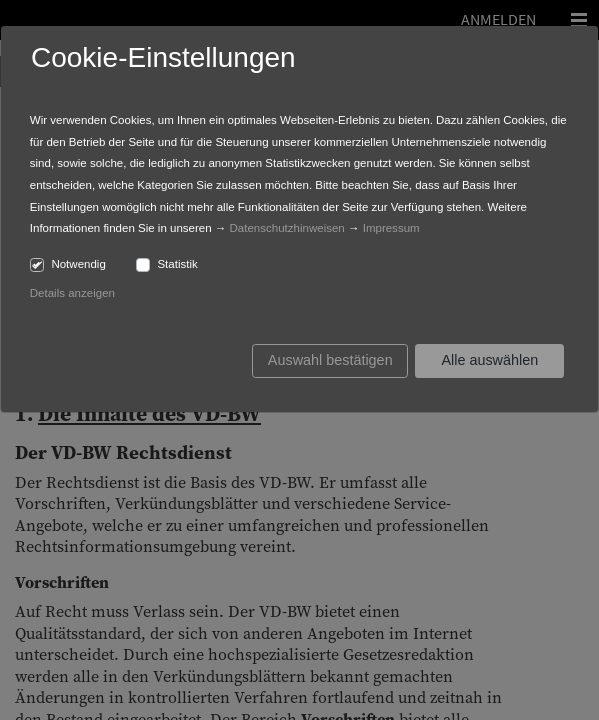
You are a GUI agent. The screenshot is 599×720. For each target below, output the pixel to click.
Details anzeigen (72, 293)
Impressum (391, 228)
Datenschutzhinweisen (287, 228)
